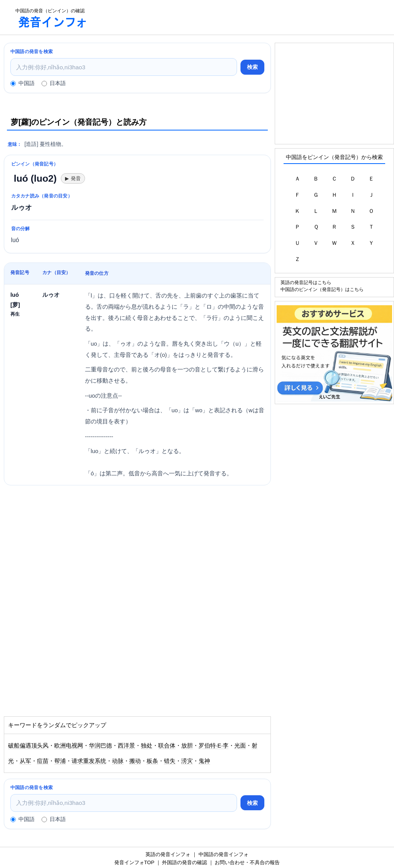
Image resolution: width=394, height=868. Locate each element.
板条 (152, 761)
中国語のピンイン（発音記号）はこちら (322, 289)
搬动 (135, 761)
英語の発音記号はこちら (306, 282)
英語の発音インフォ (168, 854)
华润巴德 (100, 746)
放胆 (187, 746)
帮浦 (60, 761)
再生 (15, 314)
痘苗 (43, 761)
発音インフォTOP (134, 862)
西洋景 (126, 746)
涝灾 (187, 761)
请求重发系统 (89, 761)
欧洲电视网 (69, 746)
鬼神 (204, 761)
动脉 (118, 761)
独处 (147, 746)
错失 (170, 761)
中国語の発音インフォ (224, 854)
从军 (25, 761)
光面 (240, 746)
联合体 (167, 746)
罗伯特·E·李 (214, 746)
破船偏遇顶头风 (28, 746)
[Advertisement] (248, 17)
